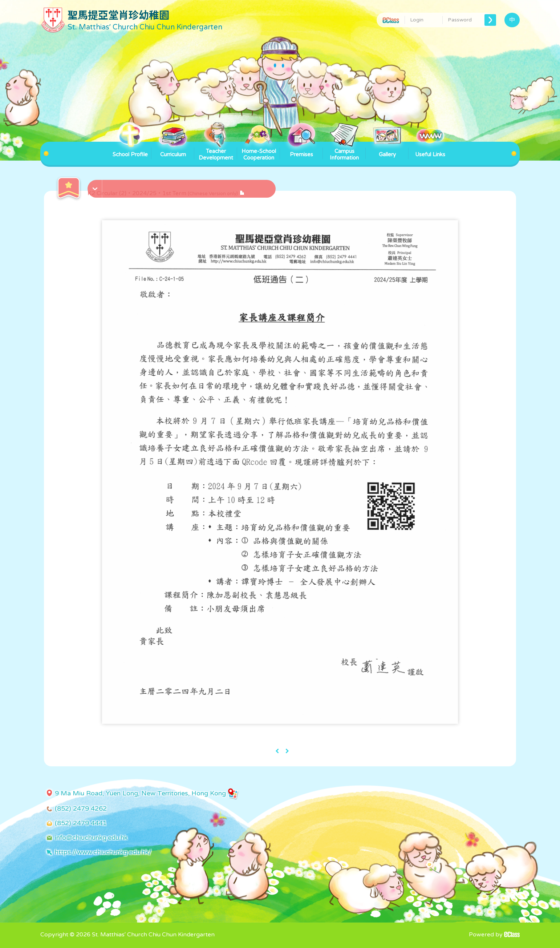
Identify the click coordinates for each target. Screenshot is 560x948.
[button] (182, 185)
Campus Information (344, 151)
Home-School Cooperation (259, 151)
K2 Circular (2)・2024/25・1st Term (166, 193)
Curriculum (173, 150)
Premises (301, 150)
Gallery (387, 150)
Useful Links (430, 150)
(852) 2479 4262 (81, 808)
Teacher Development (216, 151)
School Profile (130, 150)
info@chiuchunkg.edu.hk (91, 838)
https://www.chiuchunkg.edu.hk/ (103, 852)
